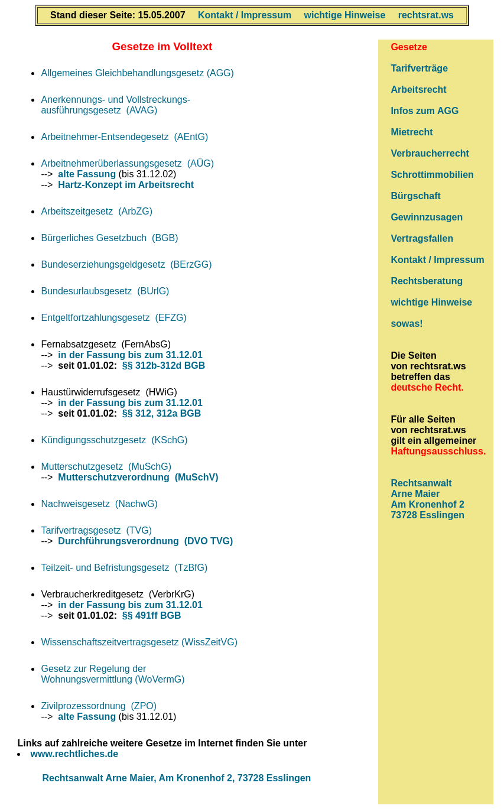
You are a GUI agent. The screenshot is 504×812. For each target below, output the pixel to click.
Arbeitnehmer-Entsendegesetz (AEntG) (124, 137)
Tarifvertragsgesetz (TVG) (96, 530)
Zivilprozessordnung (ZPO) (99, 706)
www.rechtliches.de (74, 754)
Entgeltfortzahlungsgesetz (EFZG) (113, 318)
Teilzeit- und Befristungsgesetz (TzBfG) (124, 568)
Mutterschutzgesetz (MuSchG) (106, 467)
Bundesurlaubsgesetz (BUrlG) (105, 291)
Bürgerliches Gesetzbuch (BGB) (109, 238)
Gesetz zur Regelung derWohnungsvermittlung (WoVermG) (113, 674)
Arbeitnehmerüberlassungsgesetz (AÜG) (127, 163)
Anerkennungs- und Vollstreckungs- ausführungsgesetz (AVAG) (116, 105)
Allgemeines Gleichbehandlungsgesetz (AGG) (137, 73)
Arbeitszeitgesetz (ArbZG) (97, 211)
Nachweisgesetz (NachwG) (99, 504)
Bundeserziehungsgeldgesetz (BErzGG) (126, 264)
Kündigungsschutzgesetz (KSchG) (114, 440)
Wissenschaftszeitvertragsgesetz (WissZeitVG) (139, 642)
